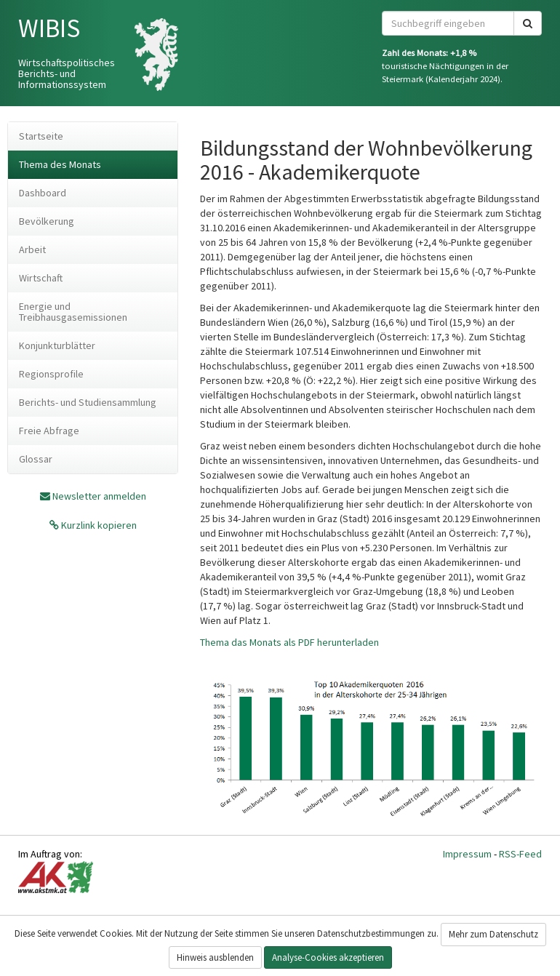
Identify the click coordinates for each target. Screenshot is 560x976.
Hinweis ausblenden (215, 957)
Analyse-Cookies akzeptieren (328, 957)
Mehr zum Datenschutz (493, 934)
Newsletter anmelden (99, 496)
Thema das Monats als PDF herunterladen (289, 642)
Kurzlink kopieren (98, 525)
